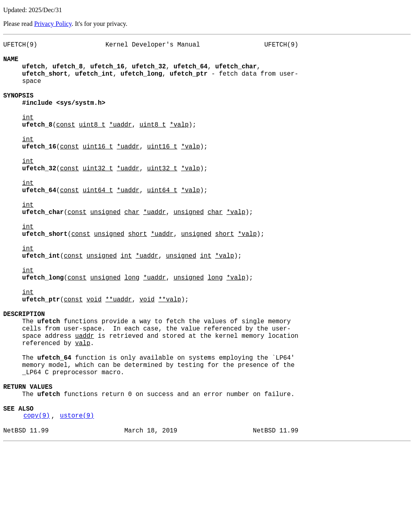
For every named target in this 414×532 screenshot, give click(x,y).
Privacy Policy (53, 24)
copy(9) (37, 500)
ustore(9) (77, 500)
